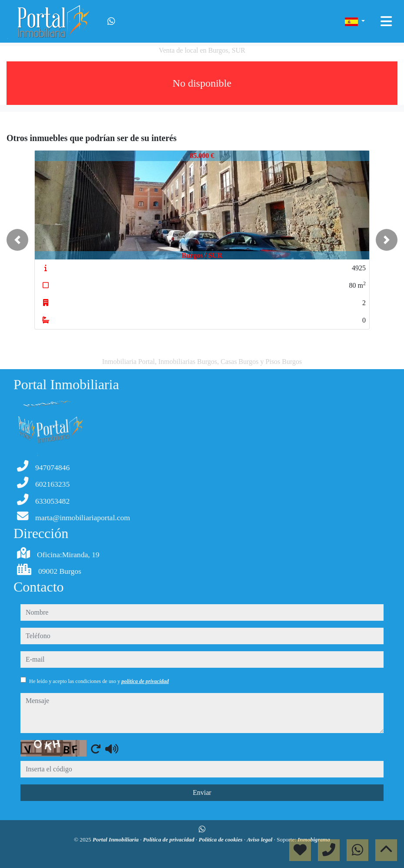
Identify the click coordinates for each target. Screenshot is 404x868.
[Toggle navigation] (386, 21)
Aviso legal (260, 839)
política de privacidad (145, 681)
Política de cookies (221, 839)
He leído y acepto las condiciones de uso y (99, 681)
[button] (17, 240)
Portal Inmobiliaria (116, 839)
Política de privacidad (169, 839)
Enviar (202, 792)
